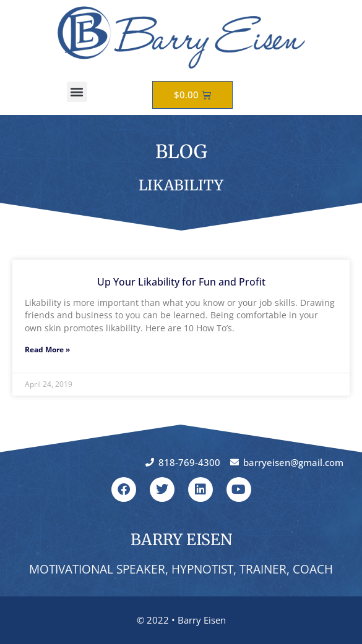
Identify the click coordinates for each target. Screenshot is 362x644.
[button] (77, 92)
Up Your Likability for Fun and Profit (181, 282)
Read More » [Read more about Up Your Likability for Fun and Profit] (47, 350)
